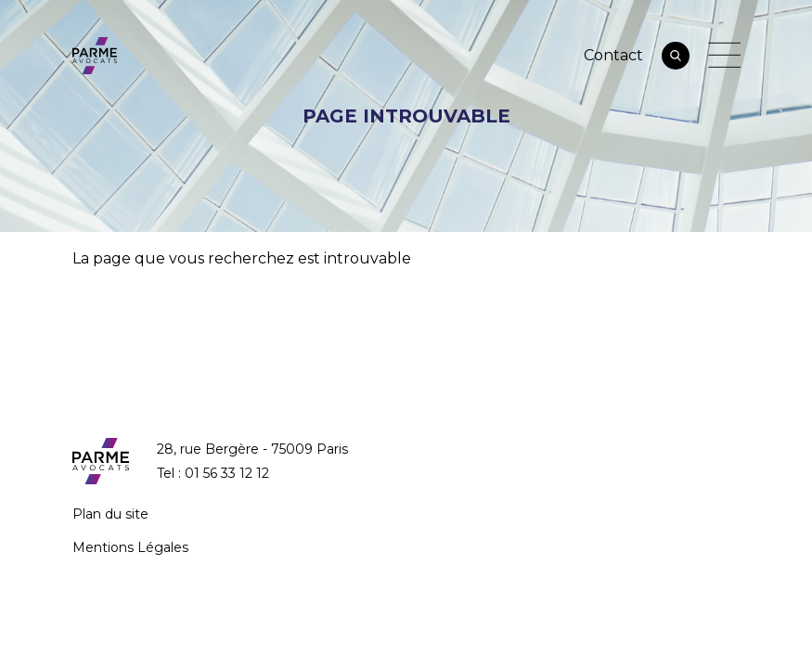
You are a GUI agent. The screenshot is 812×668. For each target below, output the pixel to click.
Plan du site (110, 514)
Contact (613, 55)
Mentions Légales (130, 547)
